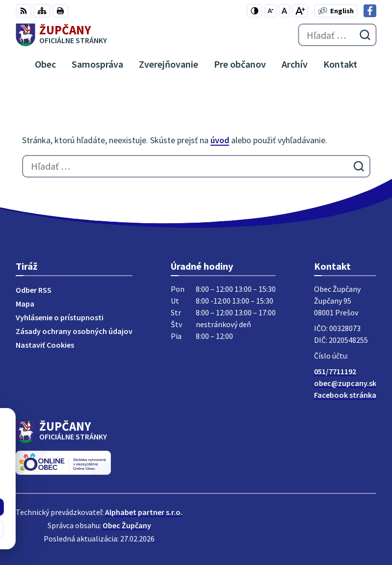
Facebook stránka (345, 395)
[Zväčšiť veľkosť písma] (300, 11)
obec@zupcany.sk (345, 383)
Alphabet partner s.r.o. (144, 512)
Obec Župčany (127, 525)
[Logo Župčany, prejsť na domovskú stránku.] (61, 35)
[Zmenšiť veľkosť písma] (271, 11)
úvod (220, 140)
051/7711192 (335, 371)
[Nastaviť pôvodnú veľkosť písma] (284, 11)
